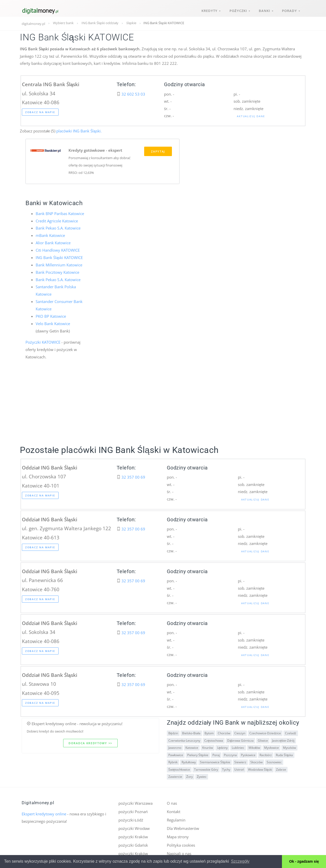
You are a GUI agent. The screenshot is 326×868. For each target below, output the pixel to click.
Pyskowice (248, 754)
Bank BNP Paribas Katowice (60, 214)
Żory (189, 776)
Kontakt (174, 810)
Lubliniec (238, 747)
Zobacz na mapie (40, 112)
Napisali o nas (179, 852)
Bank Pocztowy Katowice (57, 272)
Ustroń (239, 768)
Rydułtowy (189, 761)
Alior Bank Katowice (53, 243)
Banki (265, 10)
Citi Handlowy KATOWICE (58, 250)
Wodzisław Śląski (260, 768)
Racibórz (265, 754)
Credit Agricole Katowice (57, 221)
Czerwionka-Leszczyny (184, 739)
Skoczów (256, 761)
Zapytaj (158, 152)
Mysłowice (271, 747)
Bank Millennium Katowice (59, 265)
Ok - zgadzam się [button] (304, 861)
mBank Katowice (50, 236)
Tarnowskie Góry (206, 768)
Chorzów (224, 732)
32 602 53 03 (133, 94)
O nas (172, 802)
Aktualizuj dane (251, 116)
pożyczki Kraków (133, 835)
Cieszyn (240, 732)
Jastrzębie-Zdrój (283, 739)
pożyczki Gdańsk (133, 843)
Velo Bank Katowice (53, 323)
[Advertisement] (163, 407)
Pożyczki (239, 10)
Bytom (209, 732)
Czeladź (290, 732)
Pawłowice (176, 754)
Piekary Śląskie (198, 754)
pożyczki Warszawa (135, 802)
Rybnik (173, 761)
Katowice (192, 747)
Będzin (173, 732)
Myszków (289, 747)
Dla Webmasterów (183, 827)
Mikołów (254, 747)
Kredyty (209, 10)
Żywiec (201, 776)
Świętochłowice (179, 768)
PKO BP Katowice (51, 315)
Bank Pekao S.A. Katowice (58, 228)
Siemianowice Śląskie (215, 761)
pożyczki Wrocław (134, 827)
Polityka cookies (181, 843)
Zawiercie (175, 776)
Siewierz (240, 761)
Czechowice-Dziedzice (265, 732)
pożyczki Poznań (133, 810)
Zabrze (281, 768)
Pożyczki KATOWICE (43, 341)
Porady (291, 10)
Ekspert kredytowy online (44, 813)
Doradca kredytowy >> (90, 742)
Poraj (216, 754)
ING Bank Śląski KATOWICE (59, 257)
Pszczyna (230, 754)
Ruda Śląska (284, 754)
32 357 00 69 (133, 476)
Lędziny (222, 747)
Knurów (208, 747)
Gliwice (263, 739)
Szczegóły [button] (240, 861)
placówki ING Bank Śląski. (78, 131)
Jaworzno (175, 747)
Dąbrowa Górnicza (240, 739)
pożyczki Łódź (131, 819)
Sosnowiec (274, 761)
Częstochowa (214, 739)
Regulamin (176, 819)
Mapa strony (178, 835)
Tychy (226, 768)
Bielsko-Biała (191, 732)
